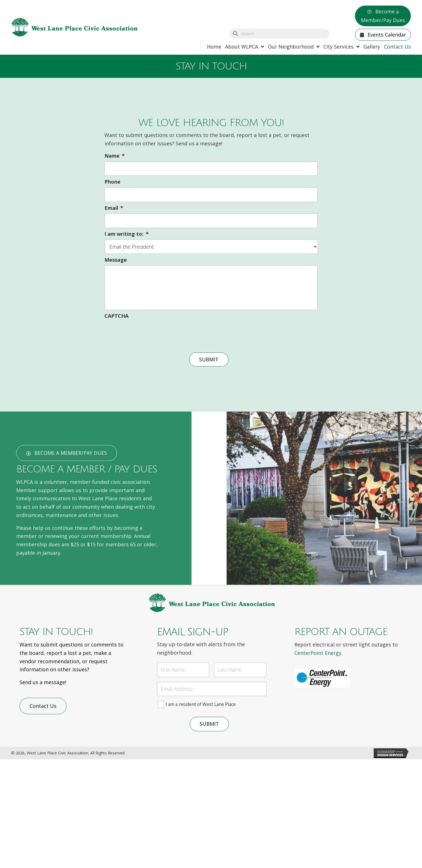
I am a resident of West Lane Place (201, 704)
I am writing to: (127, 234)
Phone (112, 182)
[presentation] (147, 333)
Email (114, 208)
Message (116, 260)
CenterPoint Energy (318, 653)
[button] (383, 16)
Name (115, 156)
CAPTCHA (116, 316)
